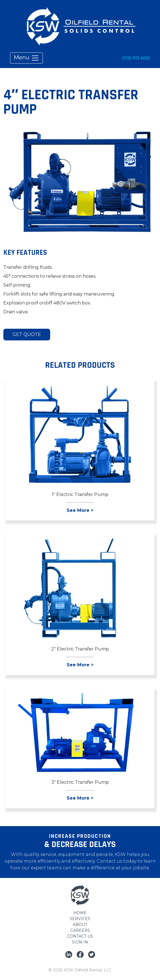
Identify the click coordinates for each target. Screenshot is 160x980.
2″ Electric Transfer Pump (80, 649)
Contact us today (117, 861)
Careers (80, 930)
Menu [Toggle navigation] (26, 58)
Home (80, 913)
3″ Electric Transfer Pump (80, 782)
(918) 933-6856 (136, 58)
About (80, 925)
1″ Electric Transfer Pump (80, 494)
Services (80, 919)
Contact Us (80, 936)
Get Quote (27, 334)
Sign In (80, 942)
